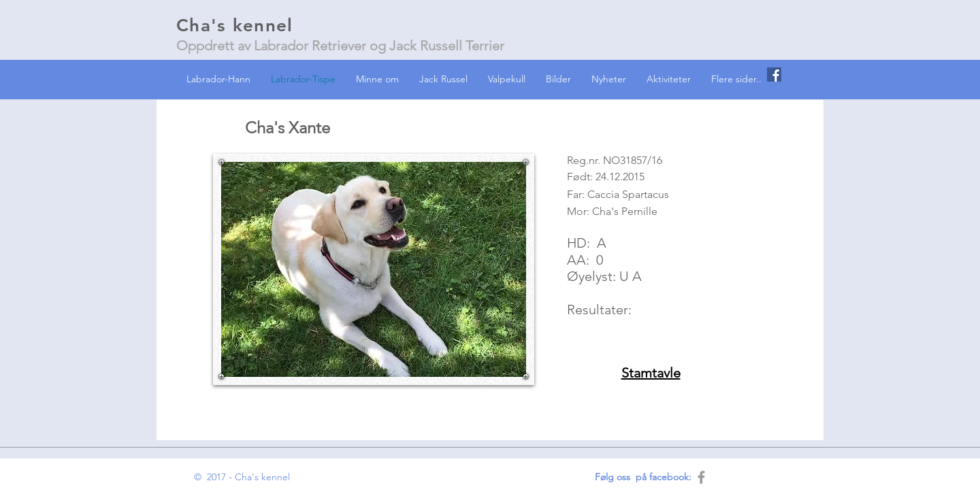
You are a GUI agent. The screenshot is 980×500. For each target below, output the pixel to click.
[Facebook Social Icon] (774, 74)
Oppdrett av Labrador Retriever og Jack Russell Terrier (340, 46)
